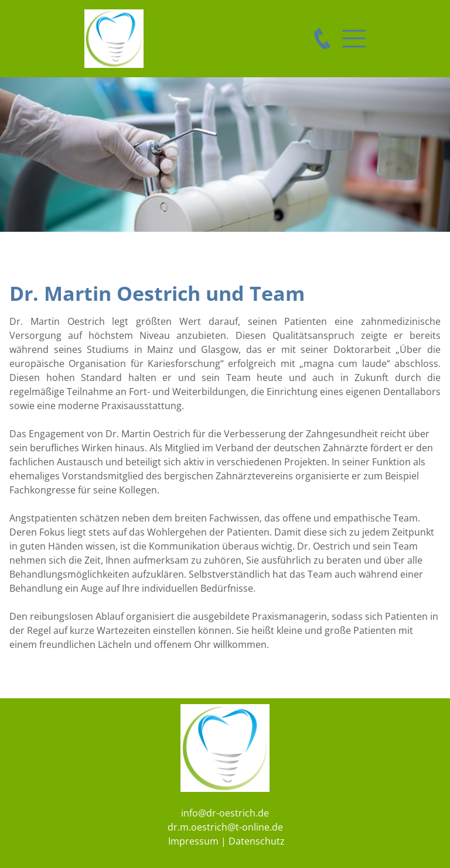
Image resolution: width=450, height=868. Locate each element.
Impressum (193, 841)
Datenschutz (257, 841)
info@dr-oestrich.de (225, 813)
